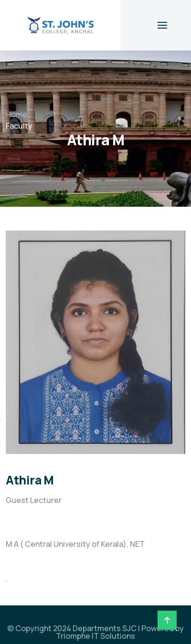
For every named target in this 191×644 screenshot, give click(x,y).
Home (16, 114)
